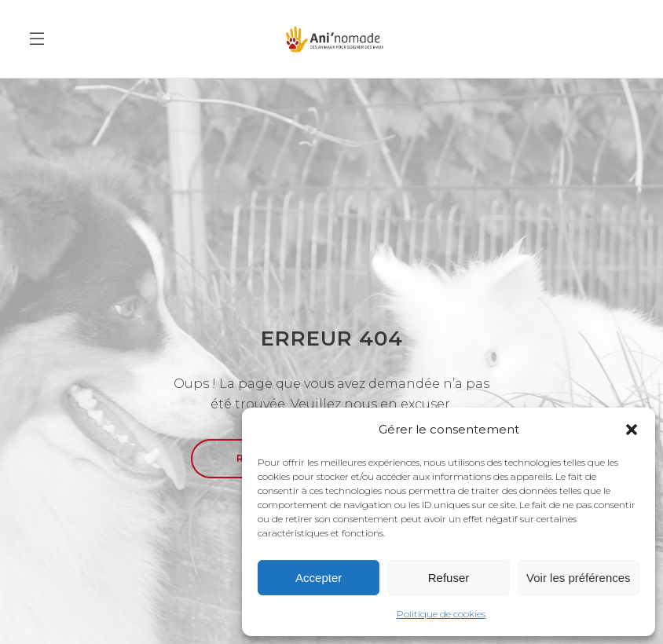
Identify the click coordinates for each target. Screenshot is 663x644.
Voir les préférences (579, 578)
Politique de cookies (441, 614)
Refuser (449, 578)
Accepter (319, 578)
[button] (632, 430)
